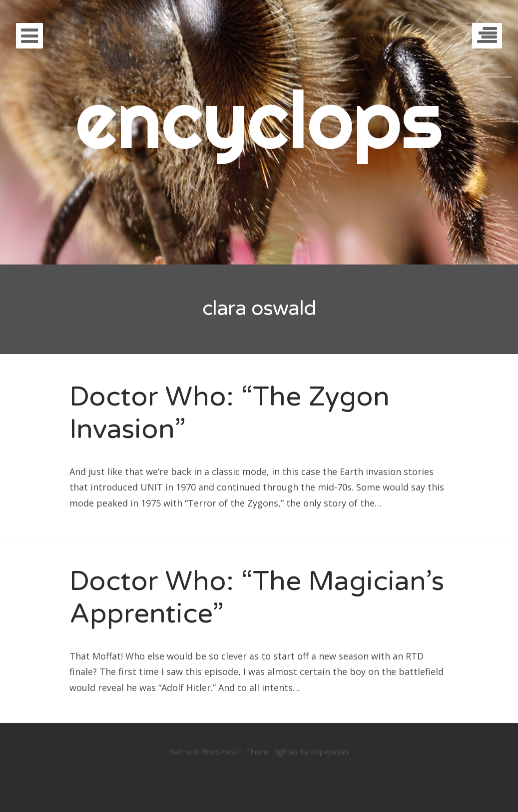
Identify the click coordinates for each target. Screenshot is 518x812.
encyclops (259, 119)
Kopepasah (329, 752)
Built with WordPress (203, 752)
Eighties (286, 752)
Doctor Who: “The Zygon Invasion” (230, 413)
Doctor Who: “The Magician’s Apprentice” (257, 597)
